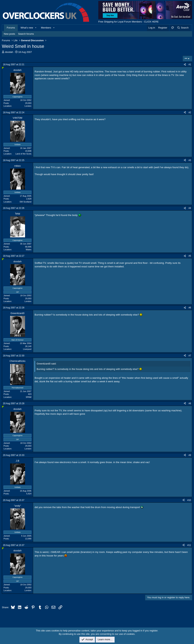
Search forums (26, 34)
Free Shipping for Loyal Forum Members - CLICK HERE (128, 22)
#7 (190, 356)
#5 (190, 256)
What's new (27, 28)
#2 (190, 112)
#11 (189, 545)
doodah (9, 52)
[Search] (183, 28)
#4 (190, 208)
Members (46, 28)
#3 (190, 160)
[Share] (185, 65)
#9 (190, 455)
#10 (189, 500)
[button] (36, 28)
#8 (190, 403)
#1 (190, 64)
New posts (9, 34)
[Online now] (3, 68)
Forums (11, 28)
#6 (190, 308)
